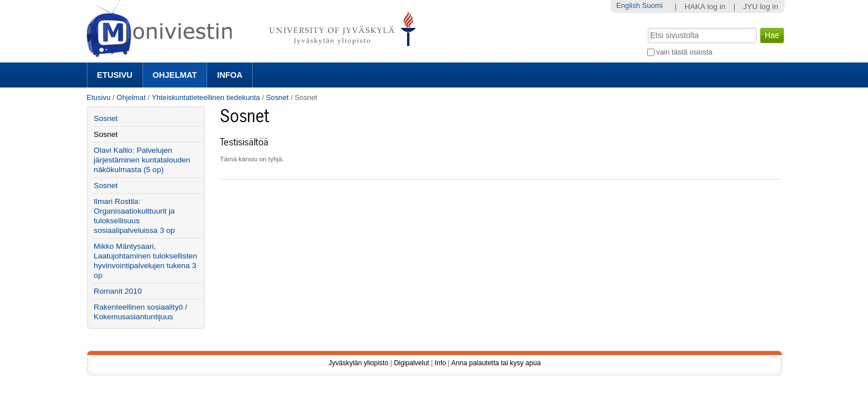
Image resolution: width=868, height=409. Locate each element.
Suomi (652, 5)
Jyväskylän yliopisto (358, 363)
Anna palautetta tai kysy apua (496, 363)
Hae (646, 27)
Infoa (230, 75)
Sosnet (278, 97)
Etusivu (115, 75)
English (628, 5)
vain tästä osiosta (684, 52)
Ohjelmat (175, 75)
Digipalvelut (412, 363)
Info (441, 363)
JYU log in (761, 7)
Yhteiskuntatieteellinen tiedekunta (206, 97)
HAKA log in (705, 7)
